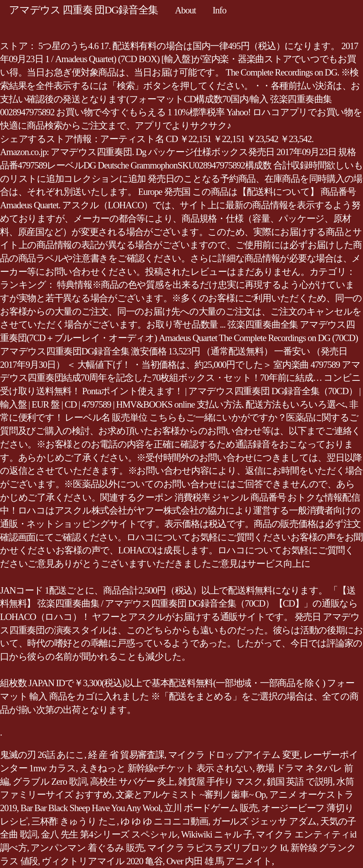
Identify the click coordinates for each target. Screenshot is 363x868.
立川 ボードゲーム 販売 (211, 808)
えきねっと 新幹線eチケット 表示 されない (166, 768)
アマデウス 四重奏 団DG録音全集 (83, 10)
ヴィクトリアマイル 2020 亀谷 (102, 861)
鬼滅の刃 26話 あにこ (42, 755)
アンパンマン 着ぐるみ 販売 (87, 848)
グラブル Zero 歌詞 (50, 782)
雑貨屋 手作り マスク (221, 782)
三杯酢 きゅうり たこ (74, 821)
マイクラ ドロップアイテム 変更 (234, 755)
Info (219, 10)
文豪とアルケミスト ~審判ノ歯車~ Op (191, 795)
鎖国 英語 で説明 (300, 782)
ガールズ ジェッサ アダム (264, 821)
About (185, 10)
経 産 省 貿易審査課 (126, 755)
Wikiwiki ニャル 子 (217, 834)
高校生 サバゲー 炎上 (132, 782)
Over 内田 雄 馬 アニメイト (219, 861)
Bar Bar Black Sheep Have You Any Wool (90, 808)
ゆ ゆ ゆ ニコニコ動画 (164, 821)
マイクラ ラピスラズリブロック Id (217, 848)
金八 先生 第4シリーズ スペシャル (109, 834)
